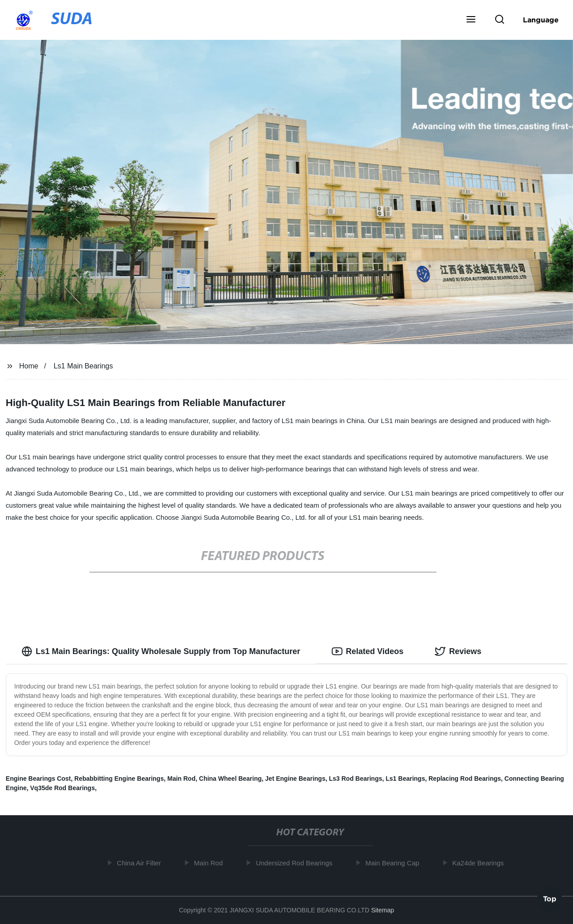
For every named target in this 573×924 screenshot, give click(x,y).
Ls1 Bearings (406, 779)
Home (29, 366)
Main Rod (182, 779)
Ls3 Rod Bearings (356, 779)
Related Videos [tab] (368, 651)
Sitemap (383, 910)
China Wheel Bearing (231, 779)
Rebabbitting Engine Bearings (119, 779)
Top (550, 900)
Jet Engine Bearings (295, 779)
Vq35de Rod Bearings (62, 788)
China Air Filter (141, 863)
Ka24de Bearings (480, 863)
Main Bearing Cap (394, 863)
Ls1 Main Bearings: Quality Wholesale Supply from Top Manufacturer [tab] (161, 651)
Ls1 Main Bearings (83, 366)
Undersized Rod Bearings (296, 863)
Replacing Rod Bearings (465, 779)
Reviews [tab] (458, 651)
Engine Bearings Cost (38, 779)
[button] (471, 20)
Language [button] (541, 20)
